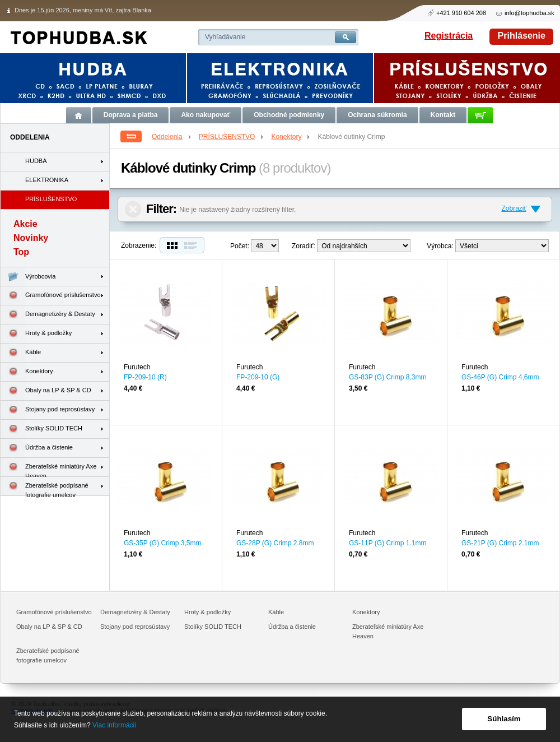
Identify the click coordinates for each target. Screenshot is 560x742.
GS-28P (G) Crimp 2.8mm (275, 543)
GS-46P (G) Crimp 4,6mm (500, 377)
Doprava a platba (131, 115)
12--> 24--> (265, 246)
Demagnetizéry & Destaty (48, 315)
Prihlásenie (522, 36)
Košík (480, 115)
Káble (21, 353)
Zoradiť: (304, 246)
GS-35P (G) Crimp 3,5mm (162, 543)
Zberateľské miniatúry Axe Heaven (48, 467)
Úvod (79, 115)
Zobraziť (514, 208)
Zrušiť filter (133, 209)
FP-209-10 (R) (145, 377)
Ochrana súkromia (377, 115)
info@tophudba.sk (529, 13)
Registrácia (449, 36)
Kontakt (443, 115)
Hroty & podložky (36, 334)
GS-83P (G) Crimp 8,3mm (388, 377)
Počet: (240, 246)
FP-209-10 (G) (258, 377)
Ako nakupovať (206, 115)
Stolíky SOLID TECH (41, 429)
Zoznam (193, 245)
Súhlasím (504, 719)
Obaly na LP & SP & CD (46, 391)
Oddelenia (172, 137)
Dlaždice (171, 245)
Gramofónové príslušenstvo (51, 296)
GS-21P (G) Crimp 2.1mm (500, 543)
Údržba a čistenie (37, 448)
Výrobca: (440, 246)
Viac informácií (114, 725)
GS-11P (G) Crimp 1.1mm (388, 543)
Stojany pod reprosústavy (48, 410)
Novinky (31, 238)
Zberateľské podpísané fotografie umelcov (45, 486)
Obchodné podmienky (289, 115)
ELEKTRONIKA (47, 180)
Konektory (291, 137)
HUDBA (36, 161)
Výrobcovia (28, 277)
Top (21, 252)
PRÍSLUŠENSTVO (232, 137)
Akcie (25, 224)
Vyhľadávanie (225, 37)
